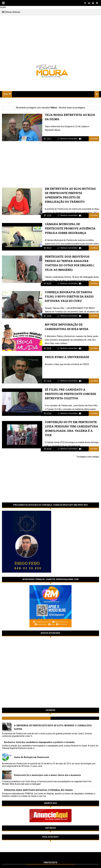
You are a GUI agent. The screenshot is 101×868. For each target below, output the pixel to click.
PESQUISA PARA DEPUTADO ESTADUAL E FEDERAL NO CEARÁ (38, 788)
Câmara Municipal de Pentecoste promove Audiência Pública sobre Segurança (71, 229)
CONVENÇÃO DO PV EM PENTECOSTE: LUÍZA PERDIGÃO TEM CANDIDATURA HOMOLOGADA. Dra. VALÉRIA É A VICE (71, 427)
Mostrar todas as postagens (72, 108)
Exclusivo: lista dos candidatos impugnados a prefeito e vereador (39, 740)
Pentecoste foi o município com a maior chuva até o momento (47, 773)
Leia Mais (94, 139)
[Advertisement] (50, 38)
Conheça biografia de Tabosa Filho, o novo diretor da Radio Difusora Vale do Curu (68, 297)
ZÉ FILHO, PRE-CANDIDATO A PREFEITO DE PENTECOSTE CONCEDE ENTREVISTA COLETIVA (71, 395)
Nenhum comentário (69, 139)
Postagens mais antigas (88, 455)
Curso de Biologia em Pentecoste (31, 755)
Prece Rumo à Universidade (66, 358)
